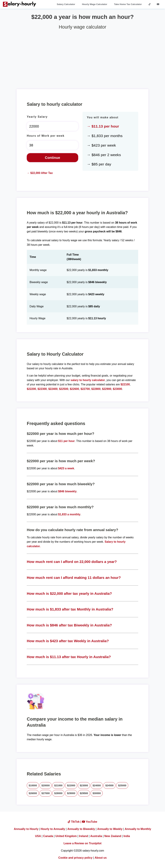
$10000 (33, 785)
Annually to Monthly (138, 829)
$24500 (109, 785)
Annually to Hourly (26, 829)
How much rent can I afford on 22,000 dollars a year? (72, 562)
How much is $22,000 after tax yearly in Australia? (69, 593)
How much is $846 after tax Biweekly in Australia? (69, 625)
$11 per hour (66, 441)
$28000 (58, 793)
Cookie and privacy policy (75, 858)
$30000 (97, 793)
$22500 (64, 389)
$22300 (42, 389)
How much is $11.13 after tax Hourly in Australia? (69, 657)
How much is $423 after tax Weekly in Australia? (68, 641)
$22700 (85, 389)
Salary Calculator (66, 4)
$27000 (46, 793)
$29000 (71, 793)
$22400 (53, 389)
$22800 (96, 389)
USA (38, 836)
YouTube (90, 822)
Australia (96, 836)
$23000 (117, 389)
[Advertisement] (82, 58)
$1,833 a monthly (69, 514)
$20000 (46, 785)
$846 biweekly (67, 491)
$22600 (74, 389)
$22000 (71, 785)
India (127, 836)
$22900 (107, 389)
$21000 (58, 785)
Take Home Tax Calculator (128, 4)
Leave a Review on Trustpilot (82, 843)
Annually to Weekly (110, 829)
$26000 (33, 793)
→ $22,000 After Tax (40, 173)
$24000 (97, 785)
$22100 (125, 384)
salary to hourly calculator (88, 380)
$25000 (122, 785)
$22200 (31, 389)
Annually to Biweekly (81, 829)
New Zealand (113, 836)
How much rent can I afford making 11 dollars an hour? (74, 578)
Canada (48, 836)
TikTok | (75, 822)
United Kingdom (66, 836)
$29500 (84, 793)
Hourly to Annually (53, 829)
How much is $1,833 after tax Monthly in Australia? (70, 609)
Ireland (84, 836)
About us (101, 858)
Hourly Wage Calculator (95, 4)
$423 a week (66, 468)
